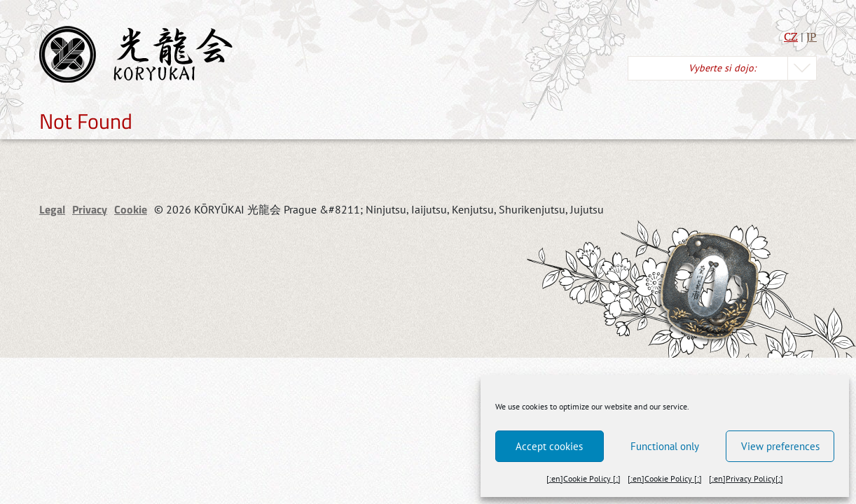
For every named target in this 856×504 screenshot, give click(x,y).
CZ (791, 36)
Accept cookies (549, 446)
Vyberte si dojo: (722, 68)
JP (812, 36)
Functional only (665, 446)
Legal (52, 209)
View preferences (780, 446)
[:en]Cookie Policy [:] (584, 478)
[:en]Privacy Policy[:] (746, 478)
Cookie (131, 209)
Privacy (90, 209)
